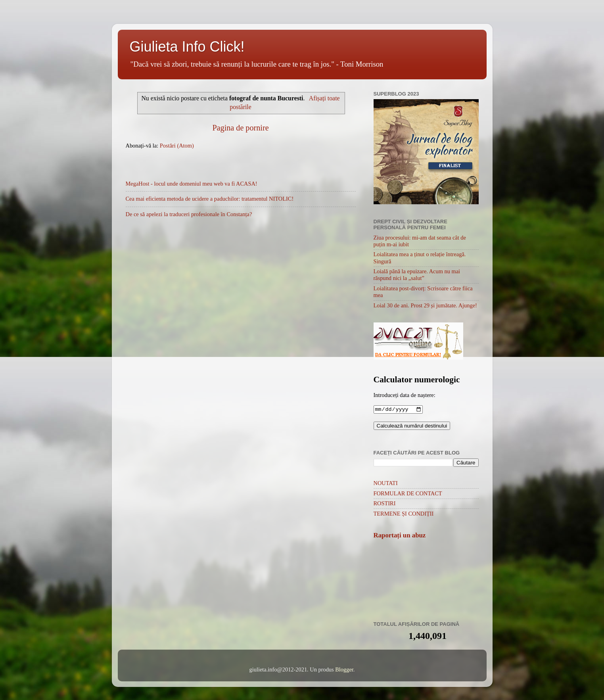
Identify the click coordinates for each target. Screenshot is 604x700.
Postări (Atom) (177, 146)
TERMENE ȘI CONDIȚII (404, 514)
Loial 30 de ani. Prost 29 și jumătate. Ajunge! (425, 305)
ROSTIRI (385, 504)
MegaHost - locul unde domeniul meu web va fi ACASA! (192, 184)
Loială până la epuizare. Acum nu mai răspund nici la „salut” (417, 275)
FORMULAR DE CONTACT (408, 494)
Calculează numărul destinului (412, 427)
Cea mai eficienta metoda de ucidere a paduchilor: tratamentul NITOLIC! (210, 199)
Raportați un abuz (400, 536)
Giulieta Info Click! (187, 47)
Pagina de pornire (240, 128)
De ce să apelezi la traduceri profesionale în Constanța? (189, 214)
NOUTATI (386, 484)
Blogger (344, 670)
